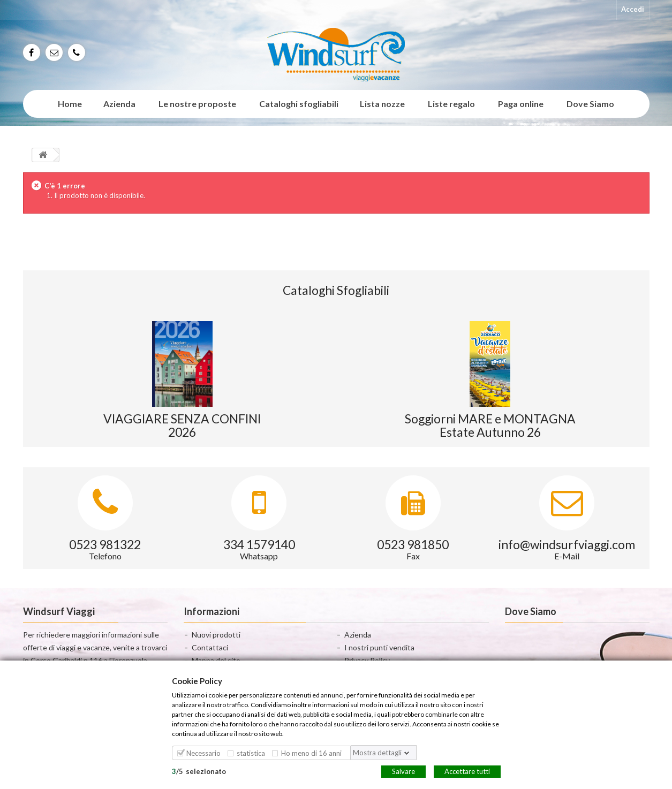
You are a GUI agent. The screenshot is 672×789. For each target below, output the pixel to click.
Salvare (403, 771)
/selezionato (199, 771)
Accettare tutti (467, 771)
